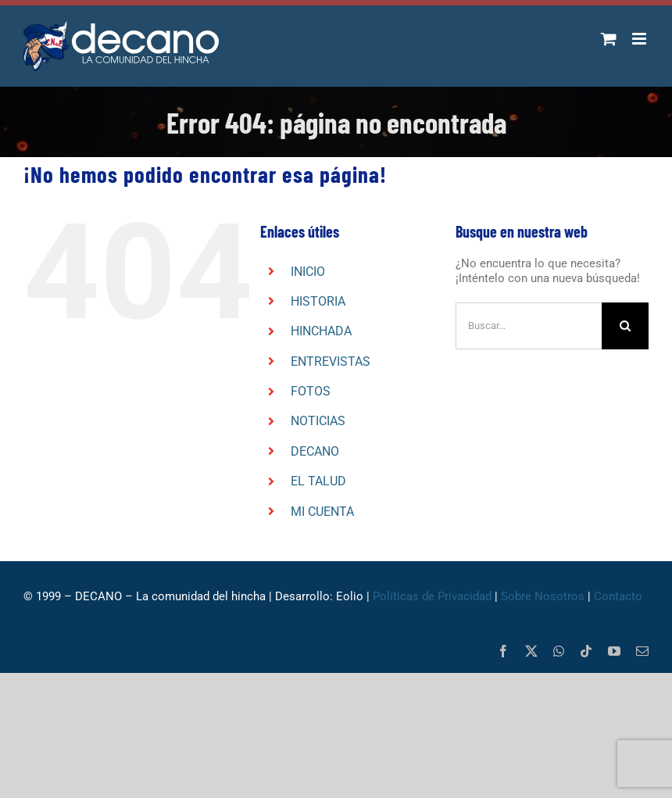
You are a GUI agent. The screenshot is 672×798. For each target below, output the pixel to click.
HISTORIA (318, 301)
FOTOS (311, 391)
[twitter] (531, 651)
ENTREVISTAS (331, 361)
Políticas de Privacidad (432, 596)
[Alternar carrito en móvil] (609, 39)
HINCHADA (321, 331)
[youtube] (614, 651)
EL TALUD (318, 481)
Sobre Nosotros (543, 596)
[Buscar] (625, 326)
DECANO (315, 451)
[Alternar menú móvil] (640, 39)
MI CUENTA (322, 512)
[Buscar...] (529, 326)
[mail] (642, 651)
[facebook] (503, 651)
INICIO (308, 272)
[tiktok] (586, 651)
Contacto (618, 596)
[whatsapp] (559, 651)
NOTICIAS (318, 421)
